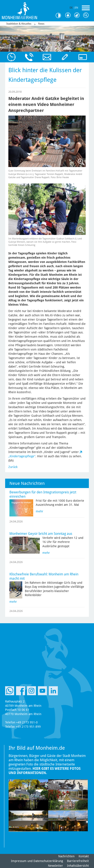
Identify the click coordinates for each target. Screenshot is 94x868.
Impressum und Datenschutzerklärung (37, 861)
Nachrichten (66, 856)
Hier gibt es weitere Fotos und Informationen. (45, 771)
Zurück (13, 467)
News (41, 24)
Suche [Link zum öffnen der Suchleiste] (87, 15)
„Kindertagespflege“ (22, 456)
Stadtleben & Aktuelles (19, 24)
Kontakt (84, 856)
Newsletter (55, 866)
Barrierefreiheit (78, 861)
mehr (40, 511)
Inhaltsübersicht (78, 866)
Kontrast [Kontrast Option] (60, 15)
